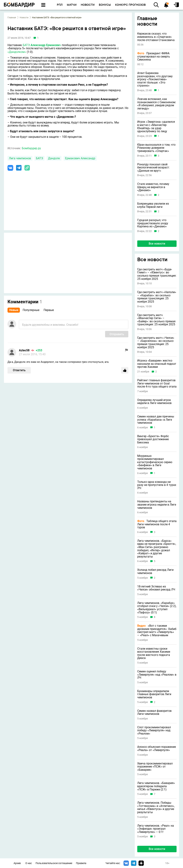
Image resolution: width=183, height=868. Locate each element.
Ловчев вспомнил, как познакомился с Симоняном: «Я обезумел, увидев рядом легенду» (157, 104)
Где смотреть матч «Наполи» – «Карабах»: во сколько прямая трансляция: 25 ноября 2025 (157, 297)
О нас (29, 863)
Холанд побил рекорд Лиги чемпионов (155, 571)
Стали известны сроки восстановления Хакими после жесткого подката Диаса (154, 653)
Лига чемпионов (20, 158)
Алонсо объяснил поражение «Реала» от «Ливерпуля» (157, 748)
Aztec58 (24, 350)
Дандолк (54, 158)
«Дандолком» (17, 52)
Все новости (157, 244)
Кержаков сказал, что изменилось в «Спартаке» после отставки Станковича (156, 37)
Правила (81, 863)
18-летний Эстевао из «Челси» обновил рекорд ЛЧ (156, 588)
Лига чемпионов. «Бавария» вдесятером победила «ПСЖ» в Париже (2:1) (156, 786)
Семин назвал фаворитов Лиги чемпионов (154, 712)
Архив (17, 863)
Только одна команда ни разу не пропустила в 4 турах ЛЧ (157, 485)
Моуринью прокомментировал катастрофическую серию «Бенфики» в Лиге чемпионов (155, 462)
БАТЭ (26, 45)
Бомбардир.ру (31, 148)
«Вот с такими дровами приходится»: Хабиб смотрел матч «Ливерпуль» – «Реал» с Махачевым (157, 630)
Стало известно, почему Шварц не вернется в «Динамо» (153, 187)
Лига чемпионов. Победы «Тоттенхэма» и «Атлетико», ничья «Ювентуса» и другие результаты (156, 807)
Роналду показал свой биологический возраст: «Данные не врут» (153, 168)
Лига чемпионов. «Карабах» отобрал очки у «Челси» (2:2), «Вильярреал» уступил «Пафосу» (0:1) (157, 608)
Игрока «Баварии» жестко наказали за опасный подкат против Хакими (157, 364)
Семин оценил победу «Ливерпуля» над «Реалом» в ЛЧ (157, 675)
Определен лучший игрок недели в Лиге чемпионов (154, 402)
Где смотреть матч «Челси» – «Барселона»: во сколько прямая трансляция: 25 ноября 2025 (156, 343)
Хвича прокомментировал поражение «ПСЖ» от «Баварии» (155, 767)
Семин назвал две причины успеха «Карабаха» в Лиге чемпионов (156, 420)
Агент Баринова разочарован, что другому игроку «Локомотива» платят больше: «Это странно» (155, 79)
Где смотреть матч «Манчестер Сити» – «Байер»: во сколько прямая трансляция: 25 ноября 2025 (156, 320)
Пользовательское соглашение (54, 863)
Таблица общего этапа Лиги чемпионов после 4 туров (157, 524)
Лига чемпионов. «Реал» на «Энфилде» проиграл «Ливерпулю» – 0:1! (156, 829)
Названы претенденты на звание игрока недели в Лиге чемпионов (157, 505)
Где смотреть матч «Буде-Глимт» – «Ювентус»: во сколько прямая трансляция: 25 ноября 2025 (157, 274)
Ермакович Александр (80, 158)
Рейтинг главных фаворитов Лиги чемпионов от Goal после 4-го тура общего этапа (157, 383)
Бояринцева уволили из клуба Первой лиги (153, 205)
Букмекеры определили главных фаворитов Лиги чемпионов (154, 694)
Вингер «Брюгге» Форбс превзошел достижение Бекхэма (153, 439)
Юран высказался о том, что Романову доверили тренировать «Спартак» (156, 148)
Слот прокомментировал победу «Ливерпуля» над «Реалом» (154, 730)
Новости (24, 18)
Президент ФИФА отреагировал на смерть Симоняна (154, 57)
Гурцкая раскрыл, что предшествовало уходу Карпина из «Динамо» (153, 223)
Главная (12, 18)
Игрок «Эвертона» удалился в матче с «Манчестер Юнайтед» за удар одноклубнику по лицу (156, 126)
